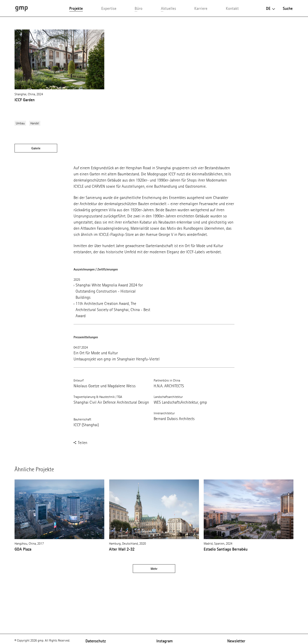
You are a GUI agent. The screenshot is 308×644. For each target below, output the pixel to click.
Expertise (109, 8)
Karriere (201, 8)
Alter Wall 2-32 (122, 549)
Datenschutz (96, 641)
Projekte (76, 8)
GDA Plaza (23, 549)
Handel (35, 123)
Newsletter (236, 641)
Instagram (165, 641)
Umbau (20, 123)
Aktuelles (168, 8)
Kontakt (232, 8)
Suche (288, 8)
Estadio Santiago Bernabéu (226, 549)
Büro (139, 8)
